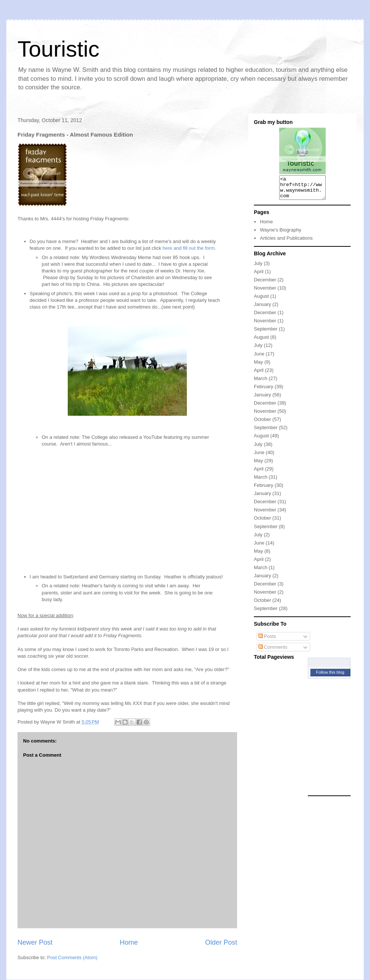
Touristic (58, 49)
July (258, 268)
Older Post (221, 942)
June (259, 358)
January (262, 309)
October (262, 424)
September (266, 333)
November (265, 292)
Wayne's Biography (280, 234)
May (259, 366)
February (264, 391)
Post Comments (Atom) (72, 957)
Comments (273, 652)
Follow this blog (330, 677)
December (265, 284)
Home (129, 942)
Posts (267, 641)
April (259, 276)
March (261, 383)
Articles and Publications (286, 242)
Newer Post (35, 942)
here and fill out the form (189, 248)
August (261, 301)
